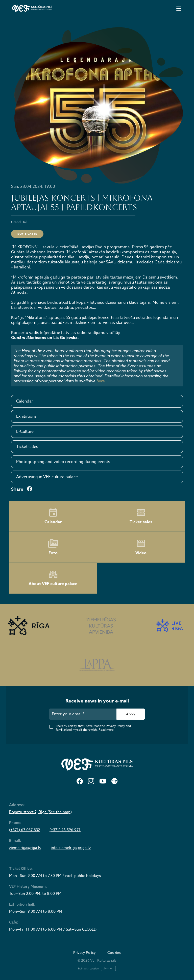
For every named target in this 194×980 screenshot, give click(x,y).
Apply (131, 714)
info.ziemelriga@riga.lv (71, 848)
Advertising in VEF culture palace (47, 477)
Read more (106, 730)
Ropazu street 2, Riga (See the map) (40, 812)
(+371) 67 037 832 (25, 830)
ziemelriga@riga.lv (25, 848)
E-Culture (25, 432)
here (101, 381)
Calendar (25, 401)
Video (141, 547)
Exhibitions (26, 416)
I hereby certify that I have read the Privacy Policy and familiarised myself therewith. (93, 728)
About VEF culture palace (53, 578)
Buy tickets (27, 234)
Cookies (114, 952)
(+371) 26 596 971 (65, 830)
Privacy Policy (84, 952)
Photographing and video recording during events (63, 462)
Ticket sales (27, 447)
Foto (53, 547)
